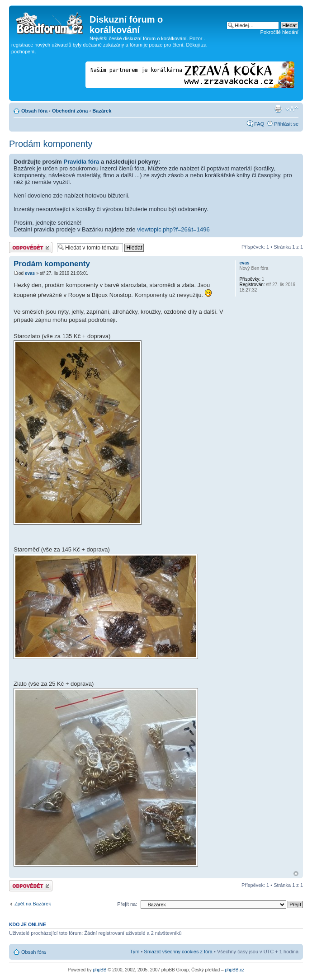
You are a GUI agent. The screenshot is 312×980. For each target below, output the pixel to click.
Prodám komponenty (51, 144)
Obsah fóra (34, 111)
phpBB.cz (234, 970)
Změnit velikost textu (292, 109)
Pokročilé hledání (279, 32)
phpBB (99, 970)
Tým (135, 952)
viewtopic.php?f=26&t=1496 (173, 229)
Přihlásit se (286, 124)
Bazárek (102, 111)
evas (30, 273)
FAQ (259, 124)
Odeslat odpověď (31, 247)
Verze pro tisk (278, 109)
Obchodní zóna (70, 111)
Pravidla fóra (82, 162)
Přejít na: (127, 904)
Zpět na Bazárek (33, 904)
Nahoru (296, 874)
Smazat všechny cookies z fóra (178, 952)
